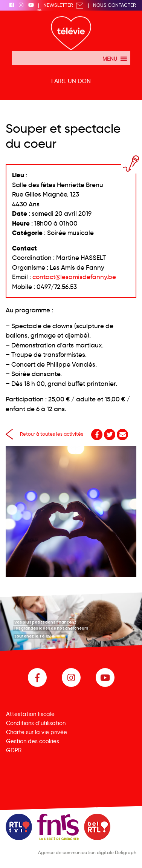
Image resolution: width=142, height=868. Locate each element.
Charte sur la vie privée (37, 732)
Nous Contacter (115, 5)
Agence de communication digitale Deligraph (87, 852)
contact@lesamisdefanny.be (74, 277)
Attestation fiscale (30, 714)
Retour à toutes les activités (44, 434)
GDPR (14, 750)
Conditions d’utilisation (36, 723)
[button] (110, 58)
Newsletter (63, 5)
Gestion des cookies (33, 741)
